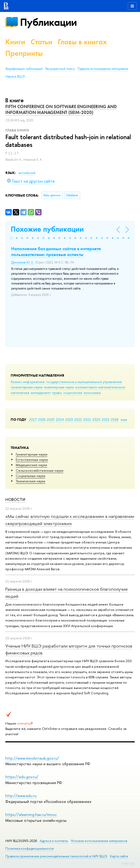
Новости (15, 499)
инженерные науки (59, 387)
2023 (69, 419)
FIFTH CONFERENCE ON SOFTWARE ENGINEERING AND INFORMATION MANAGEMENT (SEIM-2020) (61, 109)
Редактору (128, 863)
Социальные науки (30, 476)
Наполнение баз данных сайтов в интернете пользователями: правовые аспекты (56, 252)
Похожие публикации (47, 229)
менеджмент (41, 393)
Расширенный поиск (60, 69)
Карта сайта (119, 856)
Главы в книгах (82, 42)
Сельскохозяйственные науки (40, 470)
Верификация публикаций (24, 69)
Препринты (24, 53)
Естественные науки (32, 459)
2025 (51, 419)
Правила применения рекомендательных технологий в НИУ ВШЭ (56, 856)
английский (27, 173)
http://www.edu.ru (21, 796)
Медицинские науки (31, 465)
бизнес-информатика (28, 382)
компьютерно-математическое (100, 387)
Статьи (42, 42)
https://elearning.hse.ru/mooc (31, 814)
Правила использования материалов (103, 69)
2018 (115, 419)
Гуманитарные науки (32, 454)
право (57, 393)
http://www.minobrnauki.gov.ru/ (32, 758)
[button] (11, 238)
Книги (15, 42)
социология (73, 393)
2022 (78, 419)
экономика (92, 393)
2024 (60, 419)
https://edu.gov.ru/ (22, 777)
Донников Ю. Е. (22, 262)
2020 (96, 419)
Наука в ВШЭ (15, 76)
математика (20, 393)
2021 (87, 419)
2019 (106, 419)
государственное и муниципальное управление (84, 382)
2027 (33, 419)
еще (124, 419)
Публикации (48, 22)
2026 (42, 419)
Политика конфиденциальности (30, 848)
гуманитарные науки (27, 387)
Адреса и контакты (54, 841)
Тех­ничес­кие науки (30, 481)
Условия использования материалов (99, 841)
